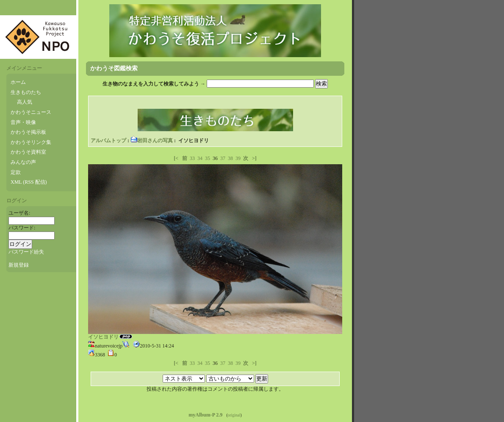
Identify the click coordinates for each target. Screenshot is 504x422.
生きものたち (26, 92)
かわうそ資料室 (28, 152)
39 (238, 158)
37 (223, 158)
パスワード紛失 (26, 252)
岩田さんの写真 (152, 141)
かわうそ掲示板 (28, 132)
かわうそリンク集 (31, 142)
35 (208, 158)
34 (200, 158)
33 (192, 158)
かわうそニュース (31, 112)
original (234, 415)
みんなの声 (23, 162)
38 (230, 158)
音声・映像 (23, 122)
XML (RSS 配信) (29, 182)
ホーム (18, 82)
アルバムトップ (108, 141)
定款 (16, 172)
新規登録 (19, 265)
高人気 (25, 102)
